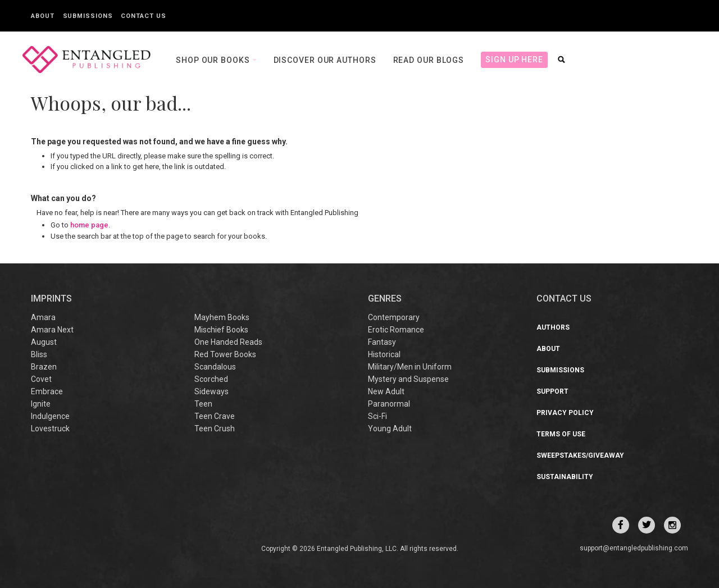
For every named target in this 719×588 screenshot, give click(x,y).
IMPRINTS (51, 298)
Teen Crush (215, 429)
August (44, 342)
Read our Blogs (429, 60)
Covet (41, 379)
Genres (385, 298)
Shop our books (214, 60)
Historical (384, 354)
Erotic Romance (396, 330)
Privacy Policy (565, 413)
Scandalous (215, 367)
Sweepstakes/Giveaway (580, 455)
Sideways (211, 391)
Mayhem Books (222, 317)
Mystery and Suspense (408, 379)
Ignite (41, 404)
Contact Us (143, 16)
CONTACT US (564, 298)
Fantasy (382, 342)
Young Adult (390, 429)
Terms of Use (561, 434)
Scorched (211, 379)
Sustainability (565, 477)
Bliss (39, 354)
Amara (43, 317)
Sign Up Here (514, 60)
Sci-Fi (377, 416)
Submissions (88, 16)
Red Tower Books (225, 354)
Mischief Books (221, 330)
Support (552, 391)
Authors (553, 327)
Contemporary (394, 317)
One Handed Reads (228, 342)
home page (89, 225)
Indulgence (50, 416)
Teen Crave (215, 416)
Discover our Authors (325, 60)
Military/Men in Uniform (410, 367)
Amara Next (52, 330)
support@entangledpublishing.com (634, 548)
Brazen (44, 367)
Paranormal (389, 404)
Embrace (47, 391)
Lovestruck (50, 429)
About (43, 16)
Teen (203, 404)
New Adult (386, 391)
